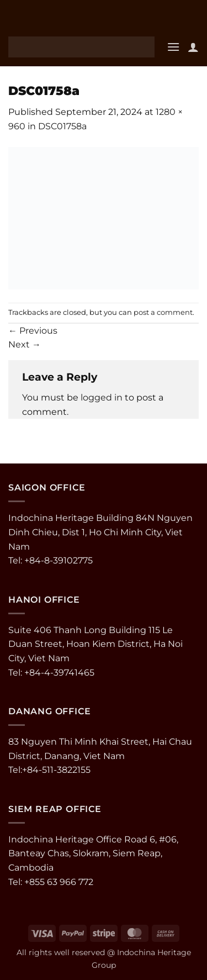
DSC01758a (62, 126)
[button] (173, 47)
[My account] (193, 47)
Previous (33, 331)
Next (25, 344)
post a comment (163, 312)
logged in (102, 397)
